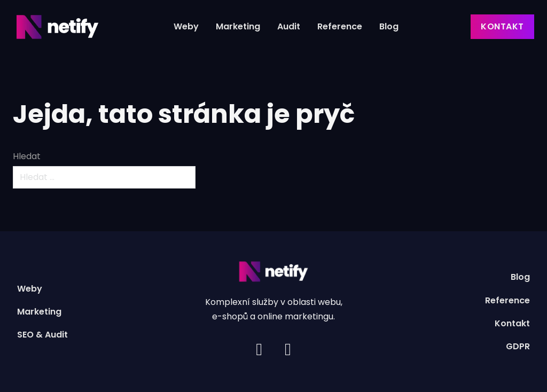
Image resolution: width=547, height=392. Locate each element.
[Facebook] (288, 349)
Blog (389, 26)
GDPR (518, 346)
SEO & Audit (42, 335)
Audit (289, 26)
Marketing (238, 26)
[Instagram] (259, 349)
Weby (186, 26)
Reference (340, 26)
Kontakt (502, 26)
